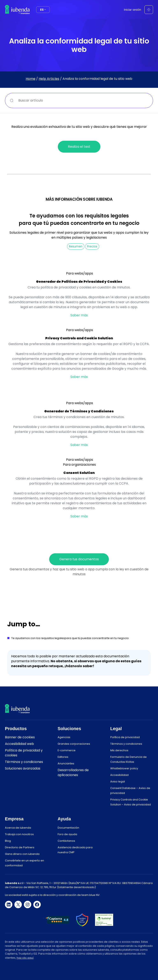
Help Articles (49, 79)
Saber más (79, 315)
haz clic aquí (25, 958)
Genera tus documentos (79, 559)
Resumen (76, 246)
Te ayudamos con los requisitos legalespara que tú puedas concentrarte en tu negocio (70, 638)
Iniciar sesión (132, 10)
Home (31, 79)
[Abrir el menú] (149, 10)
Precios (92, 246)
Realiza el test (79, 147)
